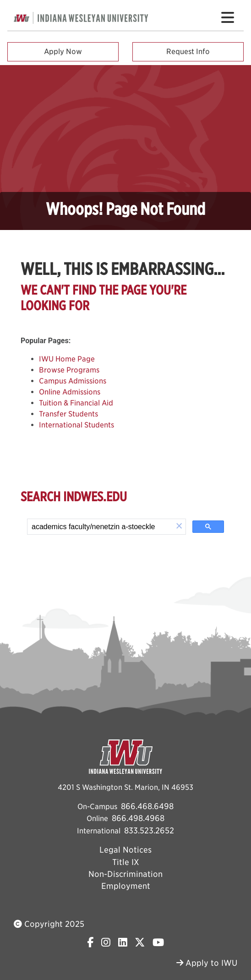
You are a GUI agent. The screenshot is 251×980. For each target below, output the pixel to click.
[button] (179, 527)
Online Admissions (70, 392)
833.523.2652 (149, 830)
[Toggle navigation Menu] (228, 17)
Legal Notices (125, 850)
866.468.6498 (147, 806)
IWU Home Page (67, 359)
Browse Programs (69, 370)
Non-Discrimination (125, 874)
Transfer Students (68, 414)
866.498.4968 (138, 818)
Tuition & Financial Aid (76, 403)
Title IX (126, 862)
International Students (76, 425)
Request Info (188, 52)
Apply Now (63, 52)
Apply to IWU (207, 963)
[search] (100, 527)
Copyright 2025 (49, 924)
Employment (126, 886)
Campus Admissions (73, 381)
